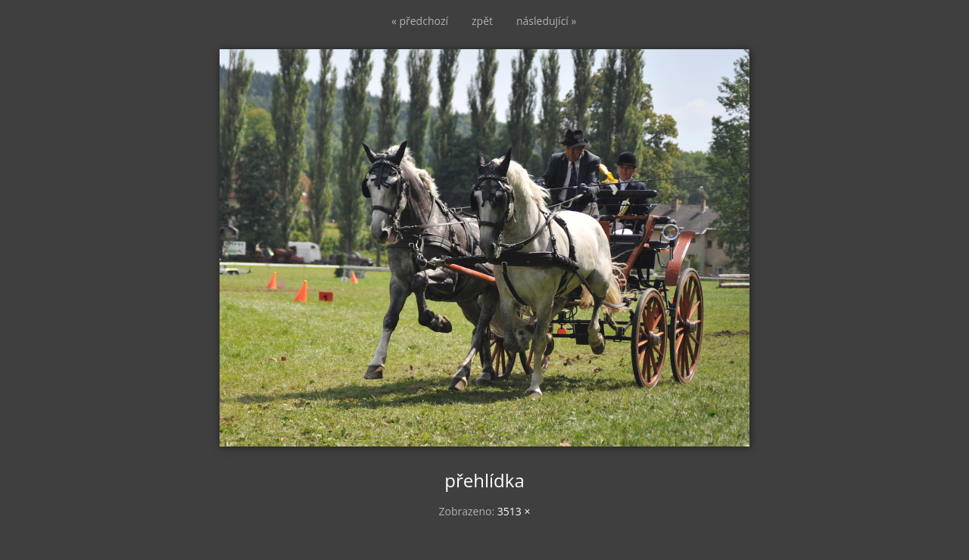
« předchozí (420, 21)
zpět (482, 21)
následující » (546, 21)
